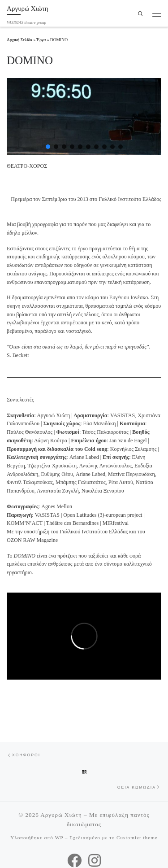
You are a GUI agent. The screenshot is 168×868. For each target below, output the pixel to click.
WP (59, 837)
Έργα (41, 40)
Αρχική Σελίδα (20, 40)
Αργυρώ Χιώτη (61, 815)
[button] (48, 147)
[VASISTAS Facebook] (74, 860)
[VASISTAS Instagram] (95, 860)
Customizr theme (137, 837)
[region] (84, 117)
